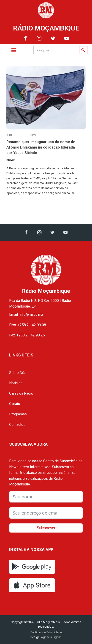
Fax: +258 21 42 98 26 (27, 335)
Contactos (17, 425)
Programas (18, 414)
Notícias (16, 383)
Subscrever (46, 528)
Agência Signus (51, 637)
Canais (15, 404)
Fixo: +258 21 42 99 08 (28, 325)
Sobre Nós (18, 373)
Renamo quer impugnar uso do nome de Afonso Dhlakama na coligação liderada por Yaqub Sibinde (41, 147)
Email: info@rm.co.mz (26, 314)
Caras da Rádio (21, 393)
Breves (11, 160)
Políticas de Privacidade (46, 632)
